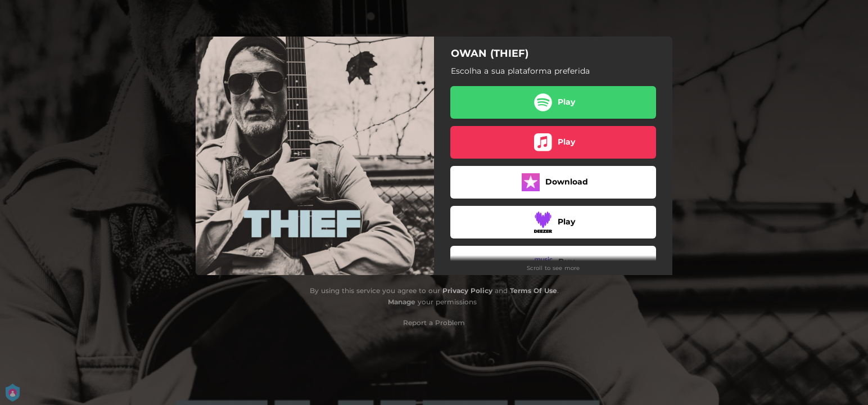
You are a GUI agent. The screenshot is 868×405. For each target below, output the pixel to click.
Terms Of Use (534, 291)
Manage (402, 302)
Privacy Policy (467, 291)
